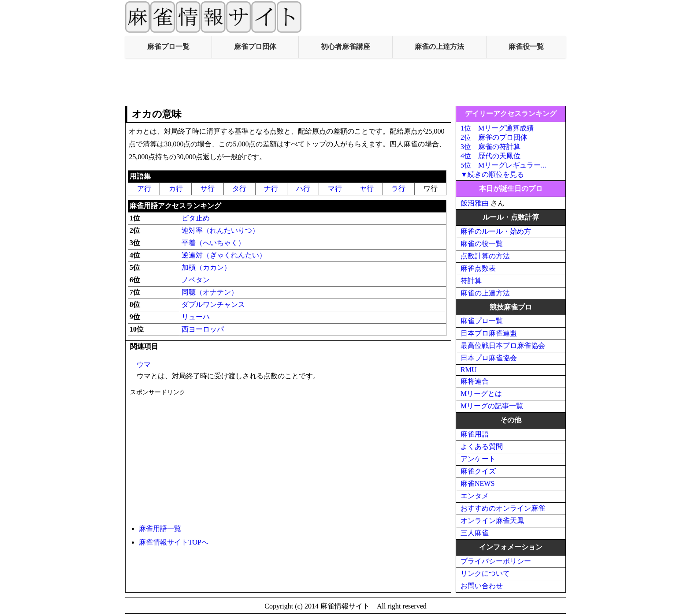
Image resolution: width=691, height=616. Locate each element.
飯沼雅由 (475, 203)
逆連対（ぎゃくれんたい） (224, 255)
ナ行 (271, 189)
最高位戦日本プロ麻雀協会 (503, 345)
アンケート (478, 459)
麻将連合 (475, 381)
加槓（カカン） (206, 267)
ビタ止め (196, 218)
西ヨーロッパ (203, 329)
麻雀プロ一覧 (168, 47)
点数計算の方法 (485, 256)
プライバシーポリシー (496, 561)
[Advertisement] (345, 82)
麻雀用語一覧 (160, 528)
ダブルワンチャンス (213, 304)
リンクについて (485, 573)
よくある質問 (482, 446)
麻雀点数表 (478, 268)
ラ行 (398, 189)
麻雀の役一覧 (482, 244)
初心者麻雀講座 (345, 47)
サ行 (208, 189)
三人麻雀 (475, 533)
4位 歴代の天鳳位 (490, 156)
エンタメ (475, 496)
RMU (468, 370)
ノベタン (196, 280)
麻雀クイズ (478, 471)
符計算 (471, 281)
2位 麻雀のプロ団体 (494, 137)
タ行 (239, 189)
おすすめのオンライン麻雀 (503, 508)
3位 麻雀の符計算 (490, 147)
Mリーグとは (481, 394)
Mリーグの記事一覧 (492, 406)
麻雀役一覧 (526, 47)
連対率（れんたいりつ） (220, 230)
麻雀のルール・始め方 (496, 231)
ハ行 (303, 189)
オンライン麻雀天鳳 (492, 521)
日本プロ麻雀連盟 (489, 333)
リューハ (196, 317)
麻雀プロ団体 (255, 47)
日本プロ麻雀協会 (489, 358)
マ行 (335, 189)
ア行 (144, 189)
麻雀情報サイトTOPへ (174, 542)
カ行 (176, 189)
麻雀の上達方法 (439, 47)
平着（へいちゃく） (213, 243)
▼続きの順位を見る (492, 174)
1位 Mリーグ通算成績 (497, 128)
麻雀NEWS (477, 483)
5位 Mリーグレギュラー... (503, 165)
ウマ (144, 364)
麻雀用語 (475, 434)
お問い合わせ (482, 586)
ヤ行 (367, 189)
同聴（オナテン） (210, 292)
